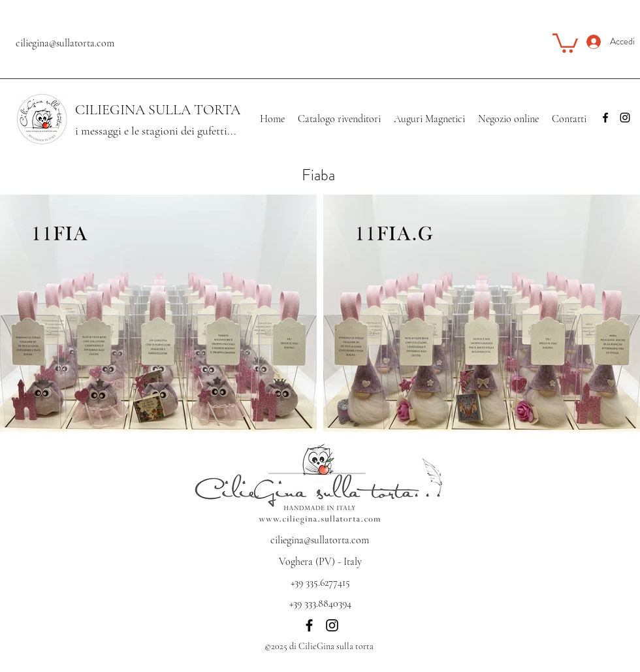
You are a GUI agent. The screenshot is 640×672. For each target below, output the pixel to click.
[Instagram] (625, 118)
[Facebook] (605, 118)
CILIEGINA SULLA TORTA (158, 110)
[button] (565, 42)
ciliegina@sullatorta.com (65, 43)
